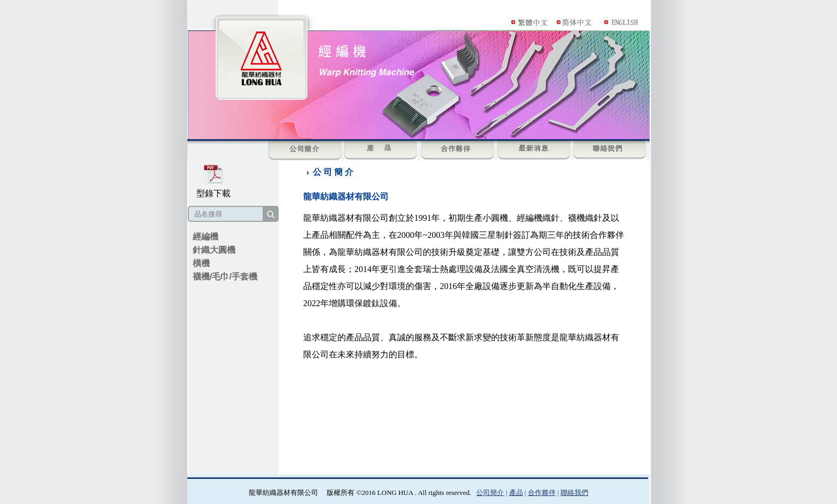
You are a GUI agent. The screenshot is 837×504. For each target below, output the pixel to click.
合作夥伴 (542, 493)
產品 (516, 493)
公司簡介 (490, 493)
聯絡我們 (574, 493)
